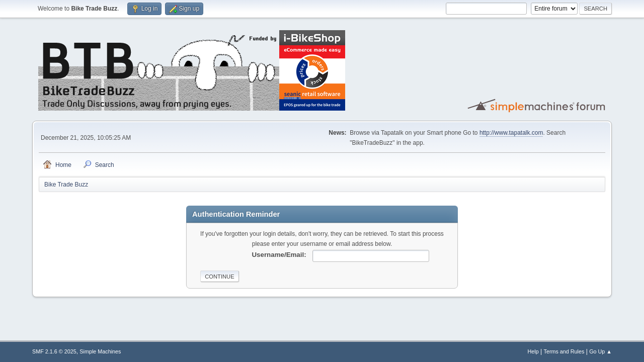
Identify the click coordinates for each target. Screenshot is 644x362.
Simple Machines (100, 351)
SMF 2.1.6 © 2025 (54, 351)
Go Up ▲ (600, 351)
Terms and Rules (564, 351)
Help (533, 351)
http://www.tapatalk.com (511, 133)
